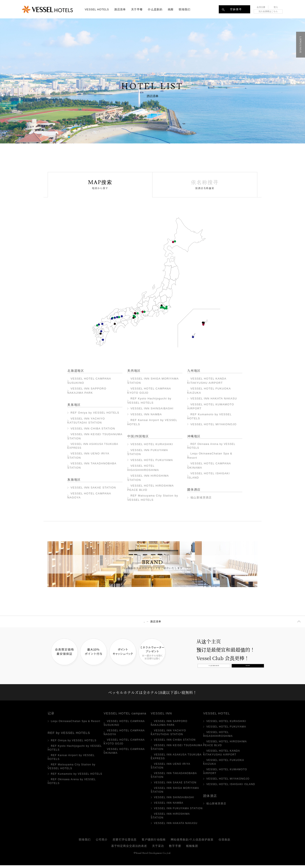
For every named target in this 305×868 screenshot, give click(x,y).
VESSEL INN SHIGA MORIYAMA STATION (138, 313)
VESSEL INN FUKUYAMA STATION (119, 317)
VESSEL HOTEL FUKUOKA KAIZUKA (99, 325)
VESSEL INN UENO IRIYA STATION (163, 308)
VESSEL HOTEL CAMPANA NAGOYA (143, 312)
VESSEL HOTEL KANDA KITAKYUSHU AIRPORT (102, 324)
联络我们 (85, 842)
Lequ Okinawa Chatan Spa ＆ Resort (203, 323)
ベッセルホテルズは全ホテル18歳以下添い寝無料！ (152, 694)
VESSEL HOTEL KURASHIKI (122, 316)
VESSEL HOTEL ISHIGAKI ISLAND (193, 337)
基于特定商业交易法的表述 (129, 849)
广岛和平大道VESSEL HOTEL (112, 319)
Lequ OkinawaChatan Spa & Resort (76, 724)
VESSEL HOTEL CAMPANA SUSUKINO (173, 242)
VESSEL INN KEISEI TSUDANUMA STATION (165, 308)
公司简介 (102, 842)
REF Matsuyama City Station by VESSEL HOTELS (115, 324)
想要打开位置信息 (125, 842)
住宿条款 (225, 842)
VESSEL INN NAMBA (135, 317)
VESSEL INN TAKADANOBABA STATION (161, 308)
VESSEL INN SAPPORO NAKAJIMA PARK (175, 241)
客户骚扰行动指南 (154, 842)
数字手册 (175, 849)
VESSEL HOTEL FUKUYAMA (117, 317)
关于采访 (158, 849)
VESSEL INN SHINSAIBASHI (134, 316)
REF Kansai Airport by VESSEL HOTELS (133, 318)
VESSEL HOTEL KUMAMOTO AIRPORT (101, 331)
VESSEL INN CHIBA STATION (166, 308)
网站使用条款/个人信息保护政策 (192, 842)
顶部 (144, 622)
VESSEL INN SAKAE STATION (144, 312)
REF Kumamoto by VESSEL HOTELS (101, 334)
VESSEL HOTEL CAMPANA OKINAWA (203, 325)
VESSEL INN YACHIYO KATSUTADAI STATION (166, 307)
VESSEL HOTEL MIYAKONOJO (103, 340)
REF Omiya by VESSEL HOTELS (162, 305)
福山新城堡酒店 (201, 497)
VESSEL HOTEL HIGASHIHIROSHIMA (115, 318)
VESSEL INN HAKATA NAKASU (97, 325)
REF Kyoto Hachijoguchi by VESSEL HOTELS (135, 314)
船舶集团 (192, 849)
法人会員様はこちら (268, 11)
